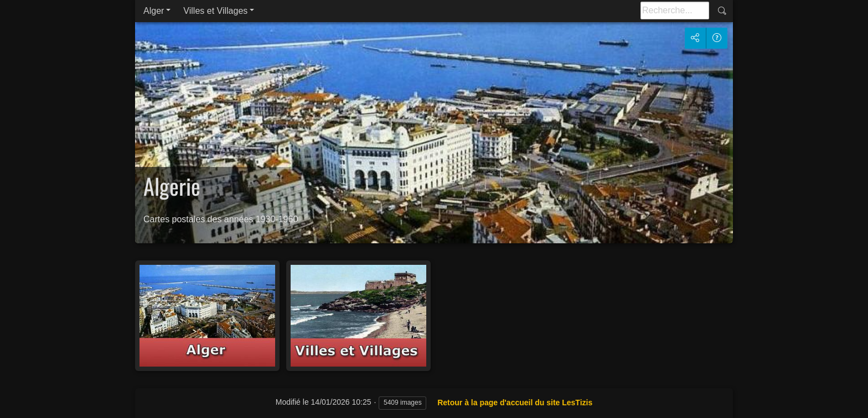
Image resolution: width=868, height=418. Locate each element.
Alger (154, 11)
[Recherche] (675, 11)
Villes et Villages (215, 11)
